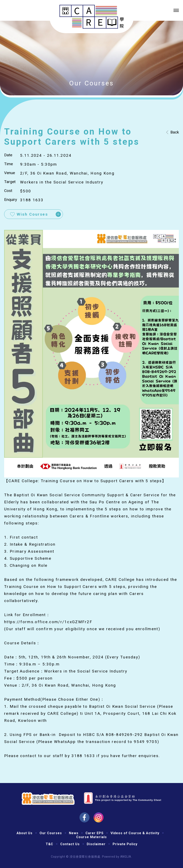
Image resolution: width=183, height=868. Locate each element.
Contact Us (70, 844)
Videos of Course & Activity (135, 833)
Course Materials (91, 837)
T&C (49, 844)
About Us (25, 833)
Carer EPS (95, 833)
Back (175, 132)
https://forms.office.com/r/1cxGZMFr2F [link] (48, 622)
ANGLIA (126, 857)
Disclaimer (96, 844)
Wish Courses (32, 214)
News (74, 833)
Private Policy (125, 844)
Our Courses (51, 833)
